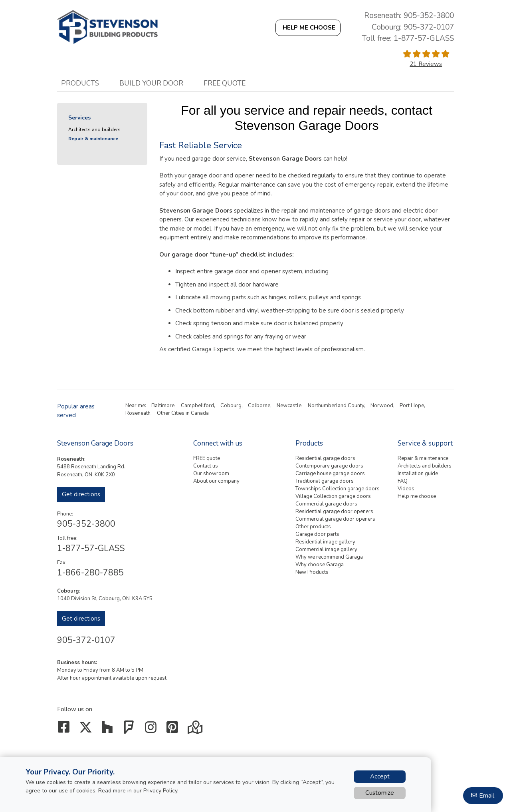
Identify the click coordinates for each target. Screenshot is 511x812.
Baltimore (163, 406)
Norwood (382, 406)
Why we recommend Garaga (329, 557)
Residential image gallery (325, 542)
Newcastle (289, 406)
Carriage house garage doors (330, 474)
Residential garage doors (325, 458)
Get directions (81, 494)
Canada (200, 413)
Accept (380, 776)
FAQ (403, 481)
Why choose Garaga (320, 565)
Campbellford (197, 406)
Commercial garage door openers (335, 519)
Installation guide (418, 474)
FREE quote (207, 458)
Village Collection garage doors (333, 496)
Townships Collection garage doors (338, 489)
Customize (380, 793)
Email (487, 796)
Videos (406, 489)
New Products (312, 572)
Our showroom (211, 474)
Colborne (259, 406)
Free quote (225, 83)
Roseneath (138, 413)
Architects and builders (94, 129)
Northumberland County (336, 406)
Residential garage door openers (334, 511)
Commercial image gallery (326, 549)
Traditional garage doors (325, 481)
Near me (135, 406)
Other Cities (171, 413)
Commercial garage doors (326, 504)
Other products (313, 527)
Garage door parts (317, 534)
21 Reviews (426, 64)
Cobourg (231, 406)
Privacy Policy (160, 791)
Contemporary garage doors (329, 466)
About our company (216, 481)
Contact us (206, 466)
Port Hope (412, 406)
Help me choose (417, 496)
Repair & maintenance (93, 139)
